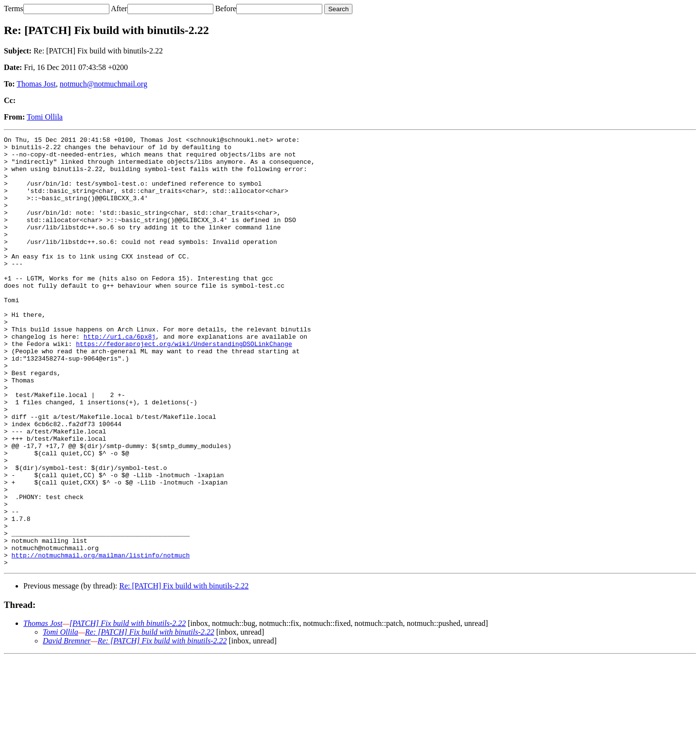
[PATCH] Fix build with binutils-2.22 (128, 709)
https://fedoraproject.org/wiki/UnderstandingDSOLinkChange (184, 386)
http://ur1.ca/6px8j (120, 377)
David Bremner (67, 727)
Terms (14, 9)
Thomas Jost (36, 84)
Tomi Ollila (45, 117)
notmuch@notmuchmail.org (104, 84)
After (119, 9)
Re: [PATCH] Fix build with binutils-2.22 (184, 672)
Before (226, 9)
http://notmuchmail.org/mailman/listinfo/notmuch (101, 640)
